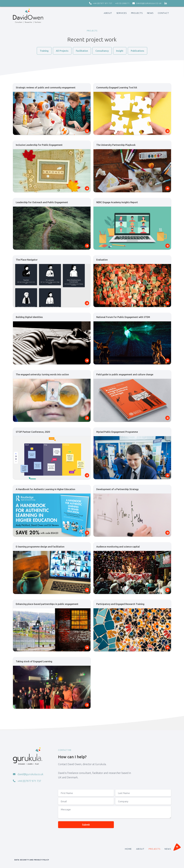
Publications (137, 51)
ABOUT (108, 13)
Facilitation (82, 51)
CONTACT (163, 13)
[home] (28, 16)
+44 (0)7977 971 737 (103, 3)
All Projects (62, 51)
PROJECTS (137, 13)
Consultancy (102, 51)
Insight (120, 51)
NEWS (168, 849)
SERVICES (122, 13)
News (150, 13)
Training (44, 51)
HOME (128, 849)
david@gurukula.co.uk (149, 3)
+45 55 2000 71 (122, 3)
